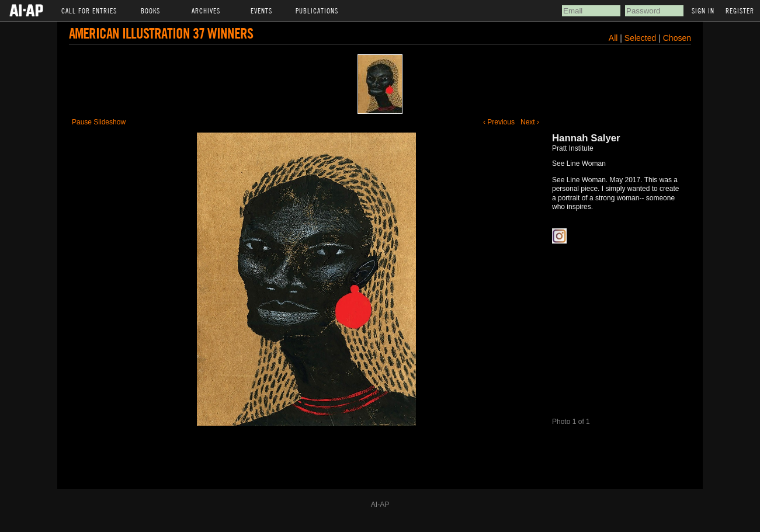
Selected (641, 38)
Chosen (677, 38)
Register (740, 11)
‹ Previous (499, 122)
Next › (530, 122)
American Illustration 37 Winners (161, 33)
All (613, 38)
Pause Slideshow (99, 122)
